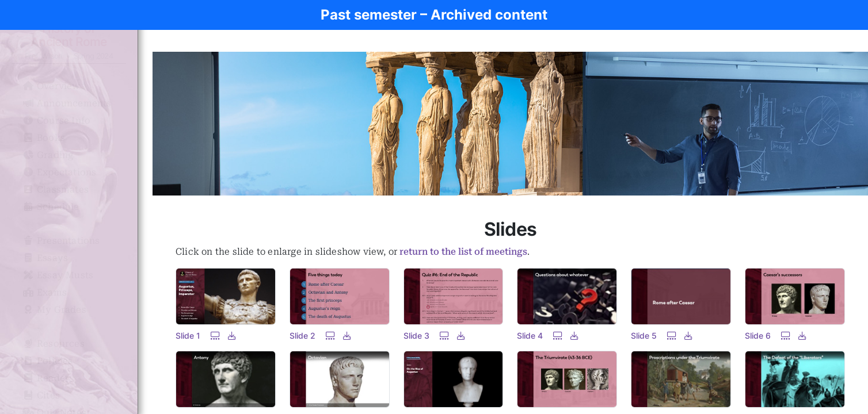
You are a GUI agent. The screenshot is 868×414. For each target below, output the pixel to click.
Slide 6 (758, 336)
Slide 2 (302, 336)
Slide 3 (416, 336)
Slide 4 (530, 336)
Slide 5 (644, 336)
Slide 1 (188, 336)
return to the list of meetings (463, 252)
